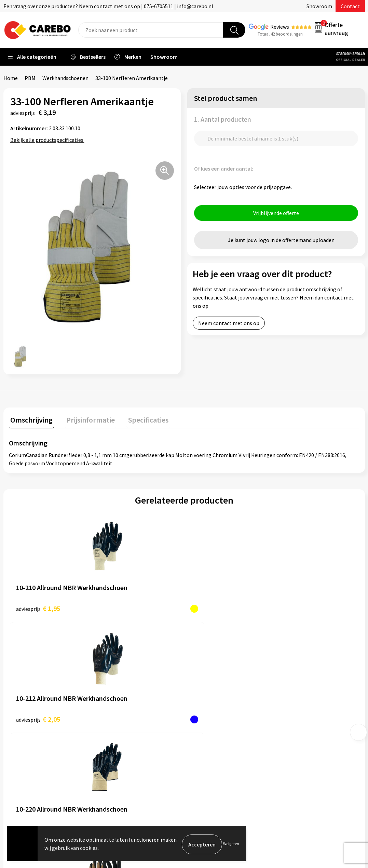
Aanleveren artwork (126, 686)
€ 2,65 (301, 607)
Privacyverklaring (124, 738)
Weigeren (231, 844)
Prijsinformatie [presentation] (86, 418)
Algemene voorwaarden (131, 707)
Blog (198, 696)
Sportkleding (297, 707)
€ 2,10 (213, 607)
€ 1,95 (38, 607)
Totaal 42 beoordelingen (280, 34)
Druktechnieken (122, 748)
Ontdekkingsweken (215, 675)
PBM (30, 78)
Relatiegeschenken (304, 717)
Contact (350, 6)
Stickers (291, 738)
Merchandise (207, 717)
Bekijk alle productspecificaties (49, 140)
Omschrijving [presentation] (30, 418)
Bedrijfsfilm (206, 727)
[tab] (30, 420)
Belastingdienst (122, 675)
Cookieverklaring (123, 727)
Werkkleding (297, 686)
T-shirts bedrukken (215, 707)
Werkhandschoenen (65, 78)
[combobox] (151, 30)
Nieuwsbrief (206, 738)
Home (11, 78)
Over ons (203, 686)
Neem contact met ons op (229, 325)
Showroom (319, 6)
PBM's (289, 696)
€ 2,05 (126, 607)
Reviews (280, 27)
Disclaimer (116, 758)
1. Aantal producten (223, 119)
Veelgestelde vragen (127, 717)
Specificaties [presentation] (140, 418)
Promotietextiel (301, 675)
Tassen (290, 727)
